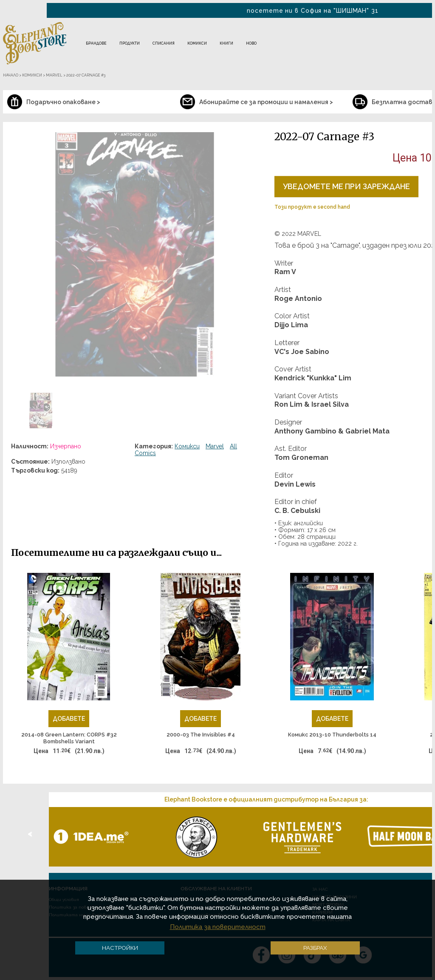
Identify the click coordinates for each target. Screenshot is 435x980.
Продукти (130, 43)
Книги (226, 43)
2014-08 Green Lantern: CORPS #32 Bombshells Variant (69, 738)
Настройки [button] (120, 948)
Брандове (96, 43)
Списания (164, 43)
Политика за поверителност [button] (218, 927)
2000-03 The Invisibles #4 (201, 735)
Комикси (197, 43)
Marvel (215, 446)
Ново (251, 43)
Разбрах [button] (315, 948)
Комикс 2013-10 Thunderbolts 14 (332, 735)
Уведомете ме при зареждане (346, 186)
